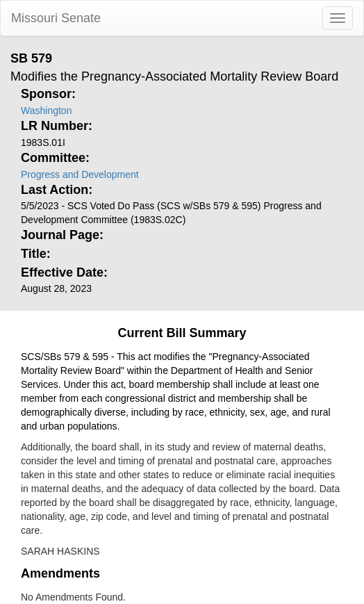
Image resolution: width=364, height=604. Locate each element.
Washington (46, 111)
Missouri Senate (56, 18)
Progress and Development (80, 174)
